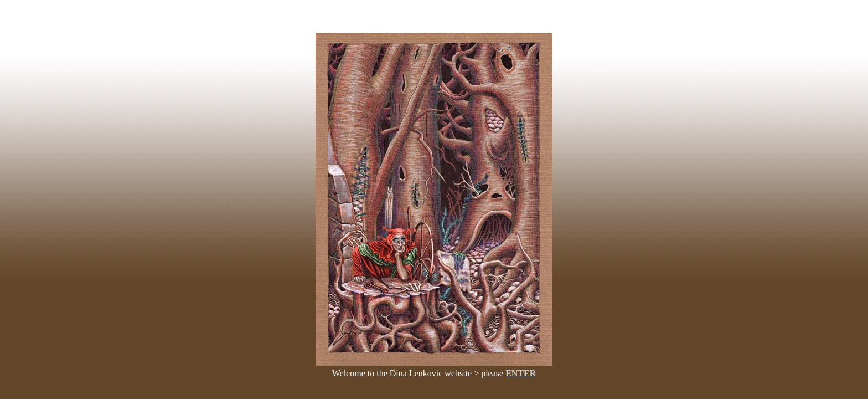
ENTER (521, 373)
